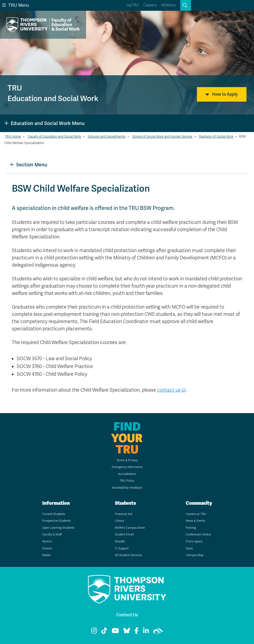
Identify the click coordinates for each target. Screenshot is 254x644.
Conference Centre (198, 534)
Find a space (194, 541)
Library (119, 521)
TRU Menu (16, 5)
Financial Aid (124, 514)
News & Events (195, 521)
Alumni (47, 541)
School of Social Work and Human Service (162, 137)
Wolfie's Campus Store (130, 528)
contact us (169, 390)
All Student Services (128, 555)
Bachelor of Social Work (216, 137)
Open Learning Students (58, 528)
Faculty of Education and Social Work (54, 137)
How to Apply (222, 94)
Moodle (120, 541)
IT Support (122, 548)
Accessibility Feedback (127, 488)
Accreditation (127, 474)
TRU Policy (127, 481)
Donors (47, 548)
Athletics (168, 5)
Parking (191, 528)
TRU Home (13, 137)
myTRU (133, 5)
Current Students (54, 514)
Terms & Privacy (127, 460)
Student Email (124, 534)
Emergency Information (127, 467)
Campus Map (195, 555)
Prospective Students (56, 521)
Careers (150, 5)
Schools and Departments (107, 137)
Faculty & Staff (52, 534)
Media (46, 555)
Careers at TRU (196, 514)
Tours (189, 548)
